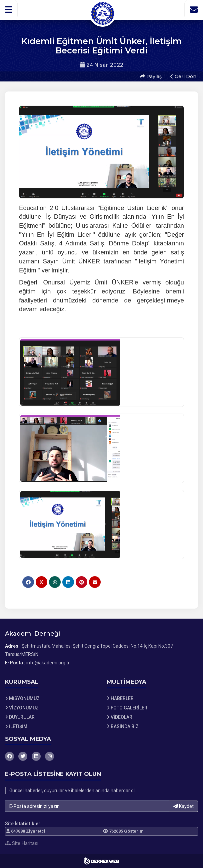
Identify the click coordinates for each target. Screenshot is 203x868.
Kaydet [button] (183, 806)
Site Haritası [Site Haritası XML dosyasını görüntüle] (22, 843)
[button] (9, 10)
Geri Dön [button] (183, 76)
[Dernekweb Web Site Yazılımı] (101, 861)
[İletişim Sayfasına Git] (194, 10)
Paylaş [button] (151, 76)
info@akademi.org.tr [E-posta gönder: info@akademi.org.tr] (48, 663)
